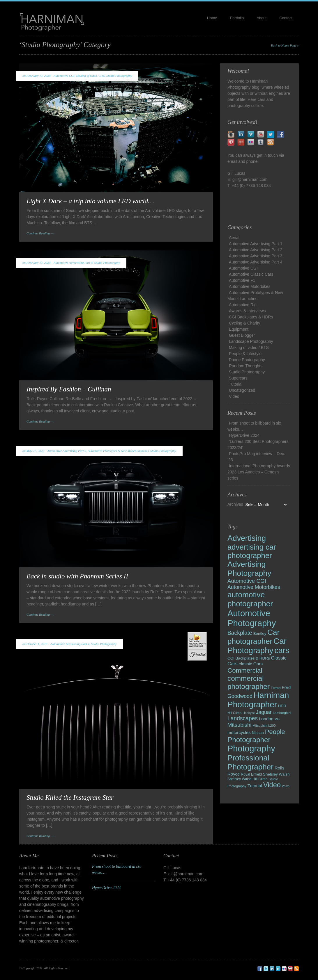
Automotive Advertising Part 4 (73, 263)
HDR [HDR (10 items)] (282, 706)
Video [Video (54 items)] (272, 785)
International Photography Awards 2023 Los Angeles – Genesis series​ (259, 472)
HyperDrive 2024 (244, 435)
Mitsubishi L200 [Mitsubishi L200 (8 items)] (264, 726)
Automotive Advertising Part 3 (67, 451)
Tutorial (236, 384)
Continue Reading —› (40, 233)
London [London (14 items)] (266, 719)
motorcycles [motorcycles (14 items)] (239, 732)
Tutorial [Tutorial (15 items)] (255, 786)
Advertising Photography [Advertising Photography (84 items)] (249, 569)
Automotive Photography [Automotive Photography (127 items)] (252, 618)
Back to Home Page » (285, 45)
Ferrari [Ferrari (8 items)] (276, 688)
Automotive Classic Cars (251, 274)
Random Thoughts (246, 366)
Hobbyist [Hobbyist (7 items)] (249, 713)
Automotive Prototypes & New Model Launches (118, 451)
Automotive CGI (64, 76)
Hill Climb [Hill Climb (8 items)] (234, 713)
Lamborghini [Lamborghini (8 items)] (282, 713)
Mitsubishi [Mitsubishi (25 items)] (239, 725)
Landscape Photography (251, 341)
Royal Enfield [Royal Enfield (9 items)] (251, 774)
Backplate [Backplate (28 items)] (240, 633)
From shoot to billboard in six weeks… (254, 426)
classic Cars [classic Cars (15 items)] (251, 664)
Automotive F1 (242, 280)
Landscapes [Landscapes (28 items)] (243, 718)
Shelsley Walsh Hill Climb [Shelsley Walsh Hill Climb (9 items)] (248, 779)
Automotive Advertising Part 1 (256, 244)
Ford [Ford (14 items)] (286, 687)
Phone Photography (247, 360)
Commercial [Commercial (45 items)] (245, 670)
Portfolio (237, 18)
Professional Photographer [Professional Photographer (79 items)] (250, 762)
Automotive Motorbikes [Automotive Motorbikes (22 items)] (254, 587)
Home (212, 18)
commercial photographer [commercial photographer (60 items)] (249, 682)
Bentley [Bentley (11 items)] (260, 634)
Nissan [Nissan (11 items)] (258, 733)
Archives (235, 504)
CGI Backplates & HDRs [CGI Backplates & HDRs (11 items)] (249, 658)
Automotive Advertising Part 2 (256, 250)
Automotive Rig (243, 305)
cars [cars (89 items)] (282, 651)
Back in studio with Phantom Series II (77, 576)
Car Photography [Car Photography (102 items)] (257, 646)
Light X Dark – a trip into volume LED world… (90, 201)
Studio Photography (119, 76)
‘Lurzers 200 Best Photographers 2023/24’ (258, 444)
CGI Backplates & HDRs (251, 317)
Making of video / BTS (90, 76)
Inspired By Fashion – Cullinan (69, 389)
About (262, 18)
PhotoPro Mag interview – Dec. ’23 (256, 457)
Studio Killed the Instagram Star (70, 798)
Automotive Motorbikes (250, 286)
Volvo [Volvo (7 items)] (286, 786)
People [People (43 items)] (275, 732)
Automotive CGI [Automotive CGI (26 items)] (247, 581)
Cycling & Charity (244, 323)
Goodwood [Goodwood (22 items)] (240, 696)
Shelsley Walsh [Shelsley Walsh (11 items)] (276, 774)
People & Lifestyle (245, 354)
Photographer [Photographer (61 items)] (249, 740)
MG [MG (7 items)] (277, 719)
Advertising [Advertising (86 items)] (247, 538)
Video (234, 396)
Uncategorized (242, 390)
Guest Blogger (242, 335)
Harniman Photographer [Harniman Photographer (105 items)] (258, 700)
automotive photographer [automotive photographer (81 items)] (250, 599)
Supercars (238, 378)
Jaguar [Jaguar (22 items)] (264, 712)
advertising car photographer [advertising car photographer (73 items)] (252, 551)
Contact (286, 18)
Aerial (234, 238)
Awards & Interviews (247, 311)
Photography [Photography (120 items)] (251, 749)
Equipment (239, 329)
